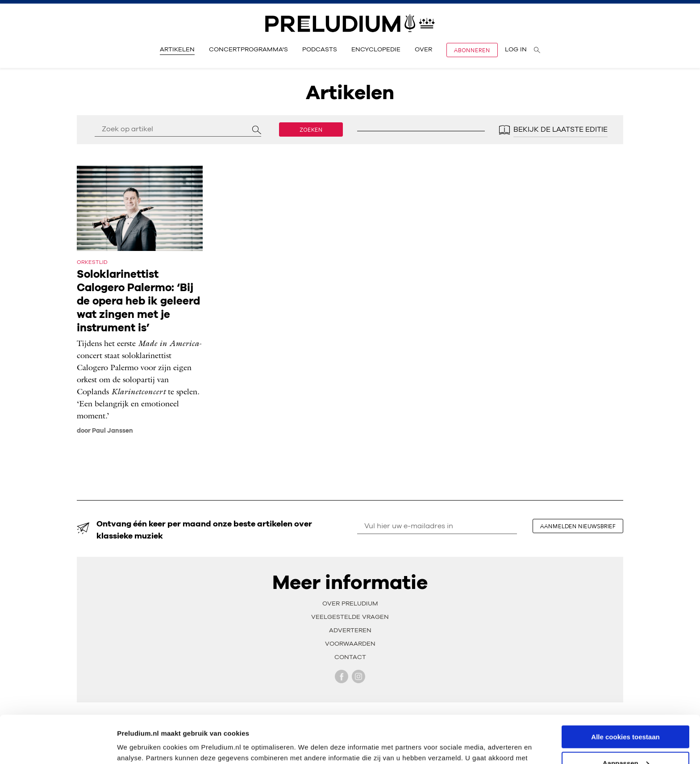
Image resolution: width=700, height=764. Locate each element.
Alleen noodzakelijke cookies (625, 742)
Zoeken (311, 129)
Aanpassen (626, 716)
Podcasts (320, 50)
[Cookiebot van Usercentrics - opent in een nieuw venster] (58, 747)
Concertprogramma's (248, 50)
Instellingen (136, 746)
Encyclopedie (376, 50)
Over (423, 50)
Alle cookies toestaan (625, 689)
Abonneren (472, 50)
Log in (516, 50)
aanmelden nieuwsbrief (578, 526)
